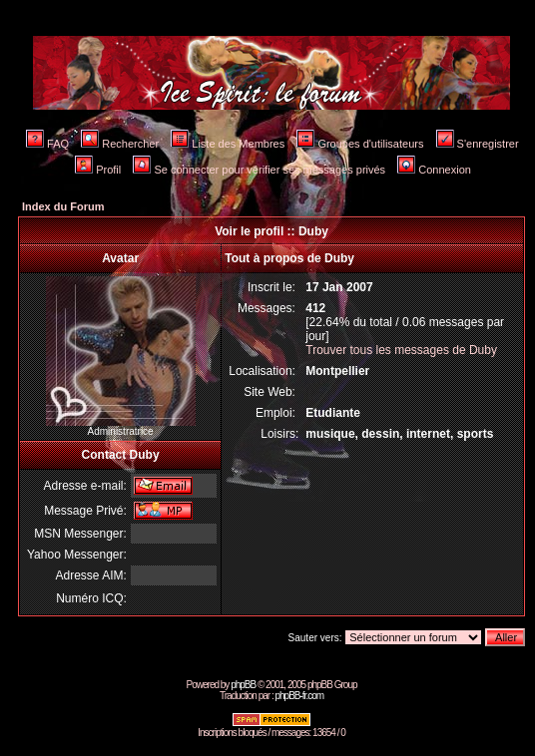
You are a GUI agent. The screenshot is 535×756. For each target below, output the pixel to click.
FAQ (47, 144)
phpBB (243, 685)
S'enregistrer (478, 144)
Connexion (434, 170)
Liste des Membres (228, 144)
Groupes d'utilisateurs (360, 144)
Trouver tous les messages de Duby (401, 350)
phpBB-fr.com (299, 696)
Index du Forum (63, 206)
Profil (98, 170)
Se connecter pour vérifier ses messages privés (259, 170)
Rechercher (120, 144)
